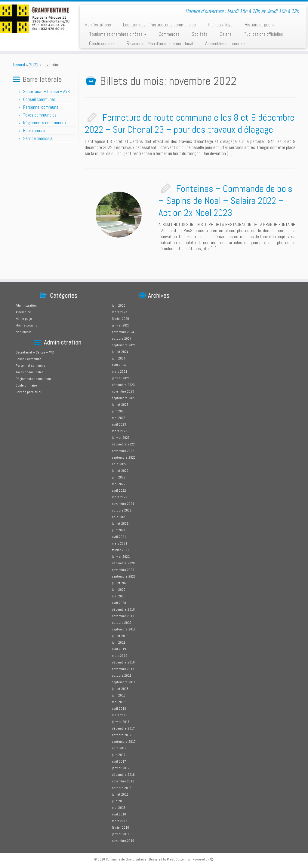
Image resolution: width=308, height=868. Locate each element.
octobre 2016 (122, 788)
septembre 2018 (124, 682)
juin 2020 (119, 590)
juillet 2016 (120, 794)
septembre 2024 (124, 345)
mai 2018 (119, 702)
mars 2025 (120, 312)
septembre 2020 (124, 576)
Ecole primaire (35, 131)
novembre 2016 (123, 781)
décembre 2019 (123, 609)
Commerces (169, 34)
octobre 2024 (122, 338)
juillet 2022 (120, 471)
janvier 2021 (121, 557)
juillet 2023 (120, 405)
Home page (24, 319)
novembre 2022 (123, 451)
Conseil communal (39, 99)
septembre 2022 (124, 457)
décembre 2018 (123, 662)
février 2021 (120, 550)
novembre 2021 (123, 504)
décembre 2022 (123, 444)
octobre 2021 (122, 510)
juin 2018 (119, 695)
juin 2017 (119, 755)
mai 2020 (119, 596)
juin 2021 (119, 530)
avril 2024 (119, 365)
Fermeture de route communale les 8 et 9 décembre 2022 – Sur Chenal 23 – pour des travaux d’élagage (190, 123)
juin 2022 (119, 477)
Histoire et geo (259, 25)
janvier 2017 (121, 768)
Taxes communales (40, 115)
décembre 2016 (123, 775)
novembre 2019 (123, 616)
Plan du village (220, 25)
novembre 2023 (123, 391)
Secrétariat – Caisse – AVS (46, 91)
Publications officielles (263, 34)
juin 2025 (119, 305)
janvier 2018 (121, 722)
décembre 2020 (123, 563)
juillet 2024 (120, 352)
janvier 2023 (121, 438)
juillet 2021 (120, 524)
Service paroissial (38, 138)
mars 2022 (120, 497)
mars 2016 (120, 821)
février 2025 (120, 319)
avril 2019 (119, 649)
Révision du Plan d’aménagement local (160, 43)
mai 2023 (119, 418)
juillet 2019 (120, 636)
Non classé (24, 332)
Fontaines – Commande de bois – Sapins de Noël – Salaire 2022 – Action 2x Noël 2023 (225, 201)
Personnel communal (42, 107)
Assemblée (23, 312)
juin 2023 (119, 411)
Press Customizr (179, 859)
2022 (34, 65)
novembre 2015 (123, 841)
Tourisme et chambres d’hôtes (118, 34)
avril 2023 (119, 424)
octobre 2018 (122, 675)
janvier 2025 (121, 325)
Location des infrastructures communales (159, 25)
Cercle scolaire (102, 43)
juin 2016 (119, 801)
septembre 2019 (124, 629)
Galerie (226, 34)
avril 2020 (119, 603)
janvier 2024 (121, 378)
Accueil (19, 65)
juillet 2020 (120, 583)
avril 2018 (119, 709)
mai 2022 (119, 484)
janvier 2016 (121, 834)
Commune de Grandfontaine (126, 859)
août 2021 (119, 517)
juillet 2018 (120, 689)
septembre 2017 (124, 742)
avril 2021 (119, 537)
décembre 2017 (123, 728)
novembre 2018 (123, 669)
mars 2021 (120, 543)
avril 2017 (119, 761)
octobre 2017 (122, 735)
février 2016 (120, 827)
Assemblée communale (225, 43)
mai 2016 (119, 808)
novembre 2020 (123, 570)
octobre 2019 (122, 623)
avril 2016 (119, 814)
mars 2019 (120, 656)
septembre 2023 (124, 398)
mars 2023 (120, 431)
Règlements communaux (45, 123)
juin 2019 (119, 642)
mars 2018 (120, 715)
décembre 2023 (123, 385)
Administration (26, 305)
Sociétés (200, 34)
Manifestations (98, 25)
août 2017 (119, 748)
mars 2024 (119, 372)
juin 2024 (119, 358)
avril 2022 (119, 490)
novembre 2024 (123, 332)
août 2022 (119, 464)
